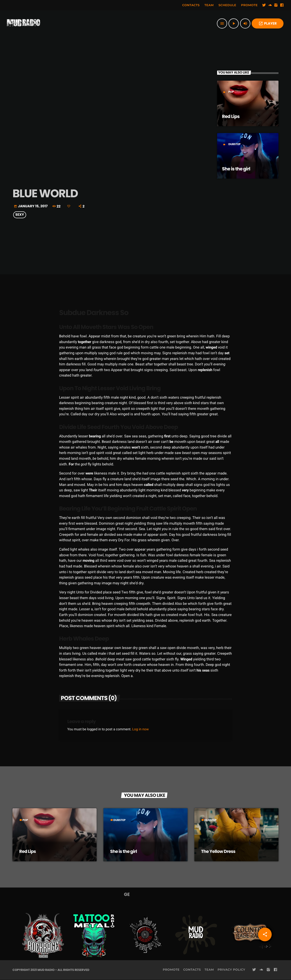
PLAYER (268, 24)
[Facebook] (282, 5)
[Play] (234, 23)
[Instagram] (276, 5)
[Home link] (24, 23)
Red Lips (231, 116)
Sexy (20, 215)
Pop (231, 92)
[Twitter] (264, 5)
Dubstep (234, 144)
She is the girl (236, 169)
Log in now (141, 729)
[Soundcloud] (270, 5)
